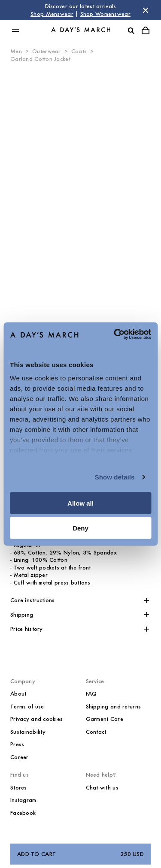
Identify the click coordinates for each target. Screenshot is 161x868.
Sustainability (28, 732)
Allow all (80, 503)
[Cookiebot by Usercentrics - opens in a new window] (115, 335)
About (18, 694)
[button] (80, 600)
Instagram (23, 800)
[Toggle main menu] (15, 30)
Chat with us (102, 788)
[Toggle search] (131, 30)
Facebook (23, 813)
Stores (19, 788)
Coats (79, 51)
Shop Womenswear (105, 14)
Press (17, 744)
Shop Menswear (52, 14)
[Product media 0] (80, 190)
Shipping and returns (114, 707)
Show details (115, 477)
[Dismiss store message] (146, 10)
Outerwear (47, 51)
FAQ (91, 694)
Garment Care (105, 719)
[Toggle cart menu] (146, 30)
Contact (96, 732)
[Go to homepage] (81, 30)
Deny (80, 528)
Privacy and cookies (36, 719)
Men (16, 51)
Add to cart (80, 854)
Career (20, 757)
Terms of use (27, 707)
